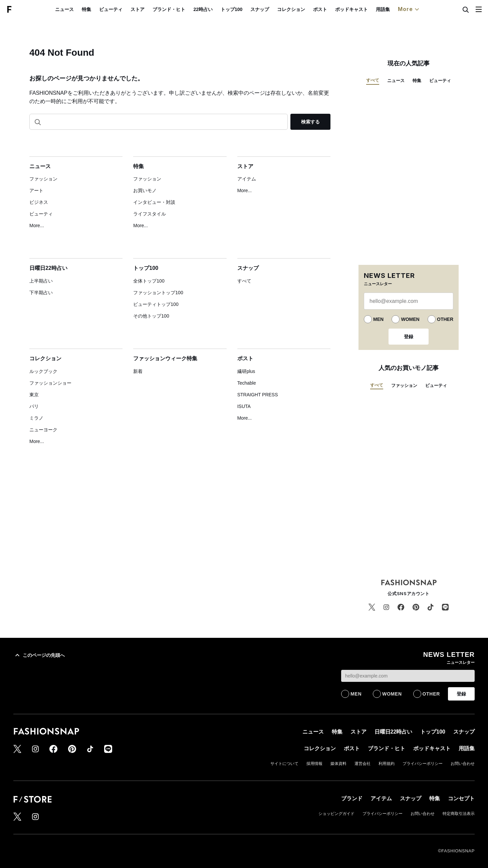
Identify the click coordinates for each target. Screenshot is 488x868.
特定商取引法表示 (459, 814)
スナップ (275, 9)
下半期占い (41, 293)
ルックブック (43, 371)
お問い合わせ (463, 764)
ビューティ (127, 9)
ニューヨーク (43, 430)
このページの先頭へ (39, 655)
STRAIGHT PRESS (258, 395)
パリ (34, 406)
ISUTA (244, 406)
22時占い (219, 9)
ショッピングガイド (336, 814)
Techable (247, 383)
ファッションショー (50, 383)
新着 (138, 371)
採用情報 (314, 764)
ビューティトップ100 (156, 304)
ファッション (43, 179)
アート (36, 190)
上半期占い (41, 281)
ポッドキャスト (367, 9)
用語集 (398, 9)
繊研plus (246, 371)
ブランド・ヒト (185, 9)
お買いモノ (145, 190)
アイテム (247, 179)
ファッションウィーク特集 (165, 358)
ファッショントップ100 (158, 293)
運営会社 (362, 764)
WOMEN (410, 319)
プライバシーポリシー (423, 764)
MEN (378, 319)
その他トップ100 (151, 316)
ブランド (352, 798)
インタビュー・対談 (154, 202)
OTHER (445, 319)
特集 (102, 9)
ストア (153, 9)
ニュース (80, 9)
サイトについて (284, 764)
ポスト (335, 9)
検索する (310, 122)
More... (37, 226)
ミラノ (36, 418)
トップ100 (247, 9)
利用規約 (387, 764)
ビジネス (39, 202)
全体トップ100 (149, 281)
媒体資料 (338, 764)
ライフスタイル (150, 214)
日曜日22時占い (48, 268)
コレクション (306, 9)
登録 (409, 337)
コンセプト (461, 798)
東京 (34, 395)
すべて (244, 281)
